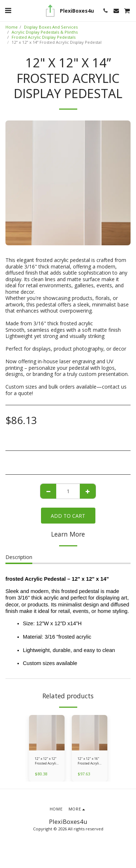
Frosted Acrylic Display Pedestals (44, 37)
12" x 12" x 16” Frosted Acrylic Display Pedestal (89, 761)
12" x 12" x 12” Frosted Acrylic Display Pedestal (46, 761)
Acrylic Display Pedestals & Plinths (45, 32)
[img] (47, 733)
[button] (8, 10)
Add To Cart (68, 516)
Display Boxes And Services (51, 27)
